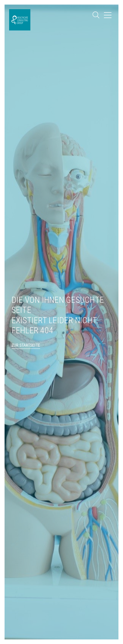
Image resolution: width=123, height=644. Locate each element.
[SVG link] (20, 20)
